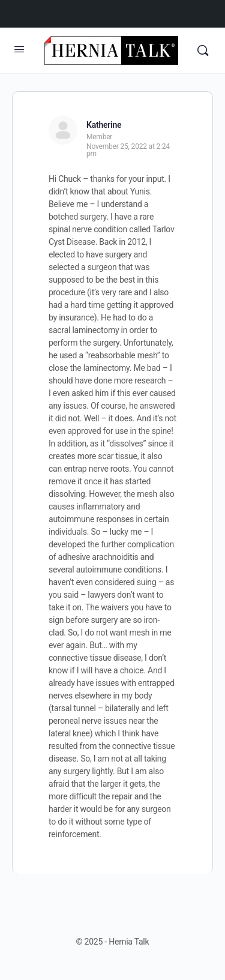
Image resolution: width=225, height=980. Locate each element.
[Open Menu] (19, 49)
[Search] (203, 50)
